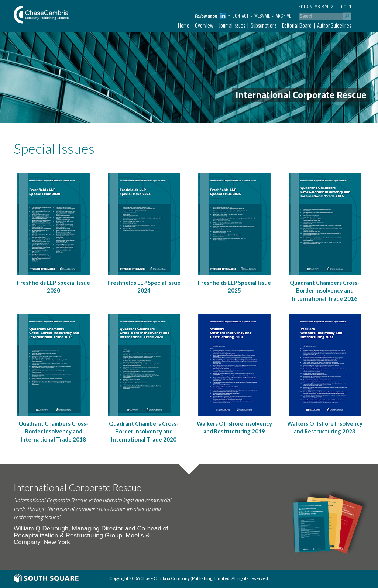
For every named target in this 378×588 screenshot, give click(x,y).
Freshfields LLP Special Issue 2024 (144, 286)
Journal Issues (232, 25)
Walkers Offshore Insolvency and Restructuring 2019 (234, 427)
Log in (345, 6)
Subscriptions (264, 25)
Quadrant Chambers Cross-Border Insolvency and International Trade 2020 (144, 431)
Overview (204, 25)
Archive (283, 16)
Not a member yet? (316, 6)
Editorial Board (297, 25)
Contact (240, 16)
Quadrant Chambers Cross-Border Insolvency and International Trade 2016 (325, 290)
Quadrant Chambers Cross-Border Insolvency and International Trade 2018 (53, 431)
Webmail (262, 16)
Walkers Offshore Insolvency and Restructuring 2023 (325, 427)
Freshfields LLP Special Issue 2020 (54, 286)
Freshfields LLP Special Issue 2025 (234, 286)
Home (184, 25)
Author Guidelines (334, 25)
